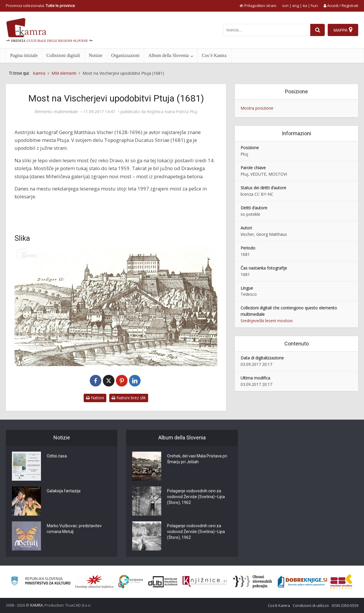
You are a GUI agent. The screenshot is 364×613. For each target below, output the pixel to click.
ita (305, 6)
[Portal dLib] (163, 582)
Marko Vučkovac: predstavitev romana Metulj (74, 529)
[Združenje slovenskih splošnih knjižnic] (205, 582)
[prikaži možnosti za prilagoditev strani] (258, 6)
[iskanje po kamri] (267, 30)
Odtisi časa (57, 456)
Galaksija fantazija (64, 491)
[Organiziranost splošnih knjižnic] (94, 582)
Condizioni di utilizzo (311, 605)
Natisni (95, 398)
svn (285, 6)
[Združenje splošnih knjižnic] (341, 582)
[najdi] (318, 30)
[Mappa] (343, 30)
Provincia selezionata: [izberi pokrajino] (40, 6)
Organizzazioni (125, 55)
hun (314, 6)
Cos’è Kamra (214, 55)
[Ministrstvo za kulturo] (41, 582)
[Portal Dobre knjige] (302, 582)
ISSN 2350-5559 (345, 605)
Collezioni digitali (63, 55)
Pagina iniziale (24, 55)
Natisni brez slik (129, 398)
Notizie (96, 55)
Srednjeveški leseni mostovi (267, 321)
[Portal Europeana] (131, 582)
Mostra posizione (257, 108)
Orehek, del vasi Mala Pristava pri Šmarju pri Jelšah (197, 459)
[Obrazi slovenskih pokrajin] (253, 582)
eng (296, 6)
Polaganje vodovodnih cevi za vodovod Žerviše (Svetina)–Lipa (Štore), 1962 (196, 497)
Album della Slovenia (168, 55)
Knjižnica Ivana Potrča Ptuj (172, 112)
